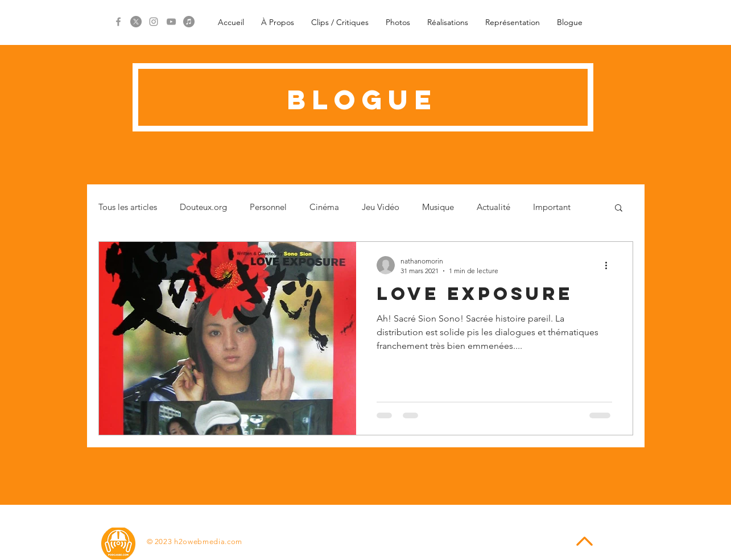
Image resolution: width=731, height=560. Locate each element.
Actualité (493, 207)
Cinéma (324, 207)
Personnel (268, 207)
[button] (619, 209)
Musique (438, 207)
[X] (136, 22)
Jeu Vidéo (381, 207)
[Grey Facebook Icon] (118, 22)
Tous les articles (128, 207)
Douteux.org (203, 207)
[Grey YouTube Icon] (171, 22)
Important (552, 207)
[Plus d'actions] (610, 265)
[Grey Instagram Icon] (154, 22)
